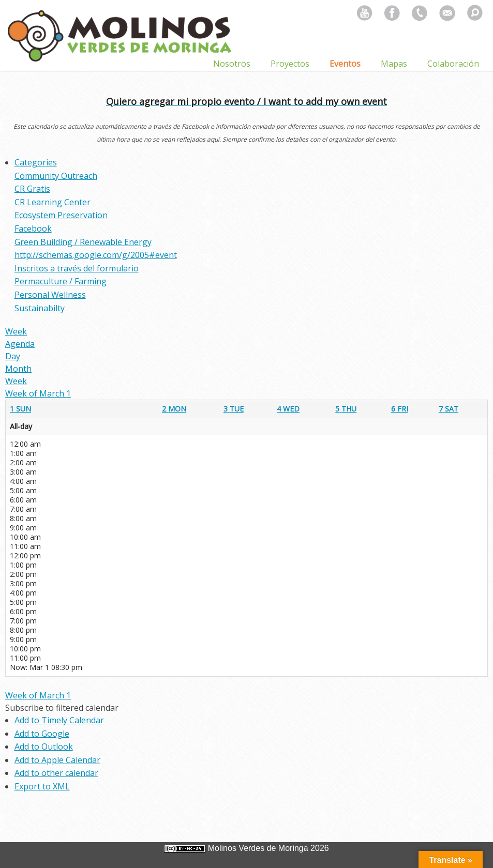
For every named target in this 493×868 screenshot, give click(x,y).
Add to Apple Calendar (57, 760)
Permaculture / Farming (61, 281)
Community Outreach (56, 176)
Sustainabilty (40, 308)
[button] (62, 708)
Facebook (33, 229)
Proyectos (290, 64)
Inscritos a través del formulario (77, 268)
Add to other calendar (56, 773)
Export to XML (42, 786)
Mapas (394, 64)
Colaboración (453, 64)
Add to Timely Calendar (59, 720)
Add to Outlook (44, 747)
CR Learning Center (53, 202)
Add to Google (42, 734)
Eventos (345, 64)
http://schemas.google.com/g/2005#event (96, 255)
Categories (36, 162)
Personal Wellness (50, 295)
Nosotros (232, 64)
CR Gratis (32, 189)
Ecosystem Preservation (61, 215)
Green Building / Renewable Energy (83, 242)
